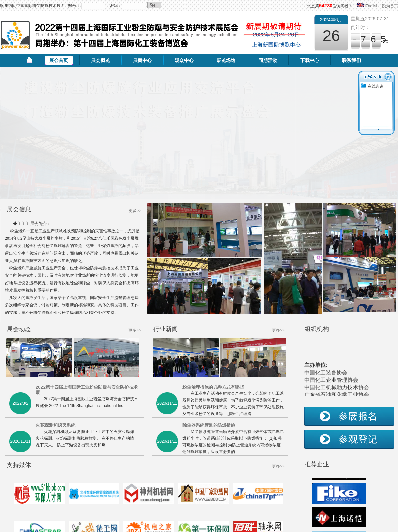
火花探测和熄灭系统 (55, 383)
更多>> (135, 168)
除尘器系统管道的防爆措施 (209, 383)
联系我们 (351, 60)
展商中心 (142, 60)
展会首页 (59, 60)
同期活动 (268, 60)
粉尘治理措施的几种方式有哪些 (213, 345)
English (372, 6)
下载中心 (310, 60)
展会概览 (101, 60)
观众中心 (184, 60)
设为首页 (390, 6)
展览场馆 (226, 60)
